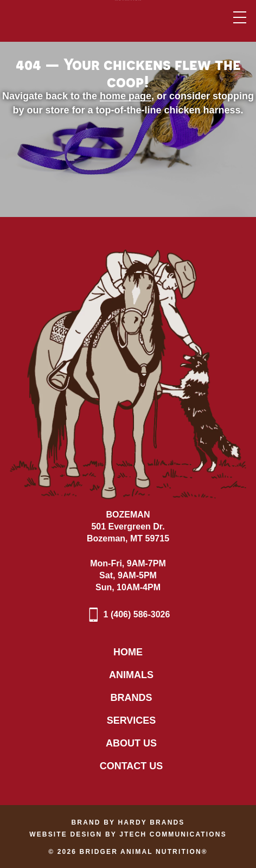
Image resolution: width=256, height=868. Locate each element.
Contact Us (132, 766)
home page (126, 96)
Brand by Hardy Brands (128, 822)
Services (132, 720)
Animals (131, 675)
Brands (131, 698)
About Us (131, 743)
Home (128, 652)
